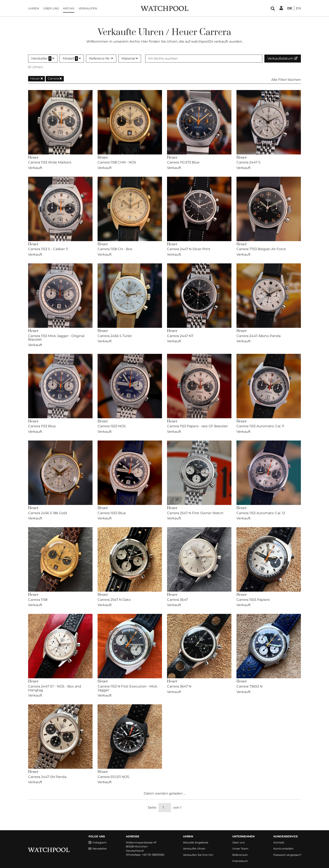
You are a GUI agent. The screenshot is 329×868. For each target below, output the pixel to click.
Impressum (240, 861)
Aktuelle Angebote (196, 843)
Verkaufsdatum (283, 58)
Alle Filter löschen (286, 80)
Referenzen (240, 855)
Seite (152, 807)
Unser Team (240, 849)
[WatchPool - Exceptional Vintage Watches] (164, 8)
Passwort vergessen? (287, 855)
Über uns (51, 8)
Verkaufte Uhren (194, 849)
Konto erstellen (284, 849)
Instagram (98, 843)
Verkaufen (88, 8)
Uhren (34, 8)
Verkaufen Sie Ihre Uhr (198, 855)
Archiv (69, 8)
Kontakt (279, 843)
